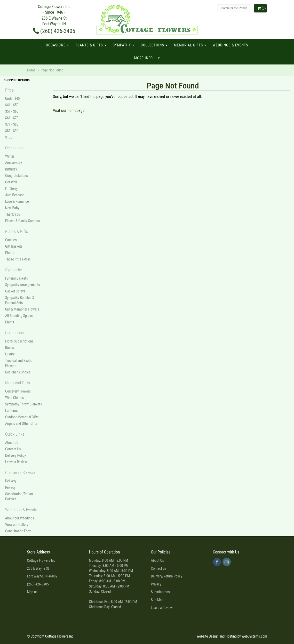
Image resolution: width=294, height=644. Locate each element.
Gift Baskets (14, 246)
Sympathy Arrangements (23, 285)
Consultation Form (18, 531)
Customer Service (20, 472)
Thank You (13, 214)
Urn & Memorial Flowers (22, 309)
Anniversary (14, 163)
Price (9, 90)
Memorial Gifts (189, 45)
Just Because (15, 195)
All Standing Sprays (19, 316)
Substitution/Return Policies (19, 496)
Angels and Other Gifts (21, 423)
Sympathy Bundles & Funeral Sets (20, 300)
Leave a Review (16, 462)
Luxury (10, 354)
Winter (10, 156)
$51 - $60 (12, 111)
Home (31, 70)
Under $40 (12, 99)
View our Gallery (17, 525)
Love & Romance (17, 201)
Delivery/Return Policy (167, 576)
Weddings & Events (230, 45)
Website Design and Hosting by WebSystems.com (232, 636)
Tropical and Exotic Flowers (19, 363)
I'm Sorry (11, 189)
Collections (152, 45)
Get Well (11, 182)
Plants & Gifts (89, 45)
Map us (32, 592)
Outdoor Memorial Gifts (22, 417)
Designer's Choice (18, 372)
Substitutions (160, 592)
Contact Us (13, 449)
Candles (11, 240)
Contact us (159, 568)
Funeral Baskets (17, 278)
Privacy (10, 487)
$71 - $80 (12, 124)
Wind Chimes (14, 398)
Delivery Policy (15, 455)
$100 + (10, 137)
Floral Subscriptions (19, 341)
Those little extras (18, 259)
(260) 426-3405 (54, 31)
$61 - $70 (12, 118)
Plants (10, 253)
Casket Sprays (15, 291)
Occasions (56, 45)
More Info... (145, 58)
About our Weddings (20, 518)
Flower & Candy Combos (22, 221)
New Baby (12, 208)
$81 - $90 (12, 131)
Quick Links (15, 434)
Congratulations (17, 176)
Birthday (11, 169)
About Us (12, 443)
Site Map (157, 600)
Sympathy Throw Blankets (23, 404)
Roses (10, 348)
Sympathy (122, 45)
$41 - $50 (12, 105)
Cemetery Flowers (18, 391)
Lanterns (11, 411)
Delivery (11, 481)
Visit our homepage (69, 111)
